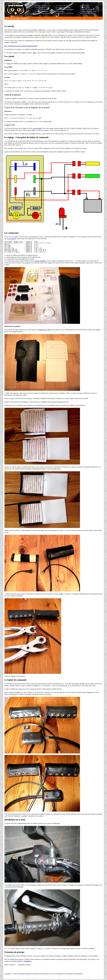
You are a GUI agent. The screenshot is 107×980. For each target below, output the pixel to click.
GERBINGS (28, 964)
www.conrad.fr (37, 128)
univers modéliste (40, 264)
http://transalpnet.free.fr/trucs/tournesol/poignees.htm (21, 46)
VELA (35, 53)
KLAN (19, 964)
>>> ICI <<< (40, 952)
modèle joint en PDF (45, 333)
